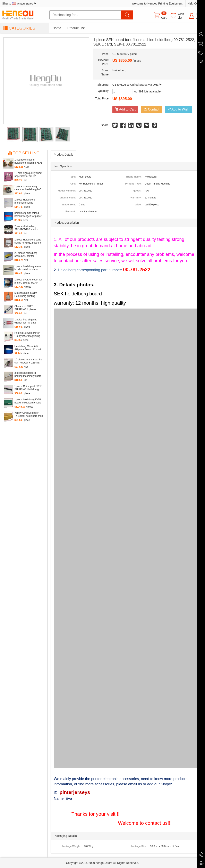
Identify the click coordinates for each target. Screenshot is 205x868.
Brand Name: (134, 177)
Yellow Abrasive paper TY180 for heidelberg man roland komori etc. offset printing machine (29, 415)
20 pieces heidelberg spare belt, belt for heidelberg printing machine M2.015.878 (26, 255)
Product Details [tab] (64, 155)
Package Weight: (71, 846)
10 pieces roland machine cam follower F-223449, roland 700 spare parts (29, 361)
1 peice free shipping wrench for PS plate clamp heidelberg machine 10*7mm (26, 321)
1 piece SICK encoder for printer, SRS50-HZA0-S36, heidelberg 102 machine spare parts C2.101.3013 (28, 281)
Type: (73, 177)
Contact (152, 109)
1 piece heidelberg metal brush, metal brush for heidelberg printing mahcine (28, 268)
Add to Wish (178, 109)
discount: (70, 212)
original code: (68, 198)
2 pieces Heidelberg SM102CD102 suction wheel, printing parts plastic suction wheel (27, 228)
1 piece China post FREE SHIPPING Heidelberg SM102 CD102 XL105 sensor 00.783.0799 (28, 388)
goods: (137, 191)
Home (57, 28)
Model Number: (67, 191)
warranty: (136, 198)
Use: (73, 184)
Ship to (19, 3)
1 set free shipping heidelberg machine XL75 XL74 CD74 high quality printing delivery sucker (28, 161)
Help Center (195, 3)
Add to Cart (125, 109)
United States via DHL (146, 85)
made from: (69, 205)
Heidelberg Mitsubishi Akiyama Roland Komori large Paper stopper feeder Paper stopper (28, 348)
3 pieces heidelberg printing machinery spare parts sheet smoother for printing (28, 375)
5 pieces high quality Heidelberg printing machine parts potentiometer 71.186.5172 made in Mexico (26, 295)
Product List (76, 28)
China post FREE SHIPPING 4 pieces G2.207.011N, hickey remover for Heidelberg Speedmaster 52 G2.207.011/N (27, 308)
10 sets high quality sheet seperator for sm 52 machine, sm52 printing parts (28, 175)
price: (138, 205)
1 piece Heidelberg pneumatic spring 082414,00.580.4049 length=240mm (26, 201)
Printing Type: (133, 184)
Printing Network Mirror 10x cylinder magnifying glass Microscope (27, 335)
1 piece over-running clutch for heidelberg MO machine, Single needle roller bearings (28, 188)
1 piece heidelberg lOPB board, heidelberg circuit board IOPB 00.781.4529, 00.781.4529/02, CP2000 (28, 401)
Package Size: (139, 846)
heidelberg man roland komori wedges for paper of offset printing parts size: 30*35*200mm (28, 215)
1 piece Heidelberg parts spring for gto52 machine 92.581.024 (28, 241)
